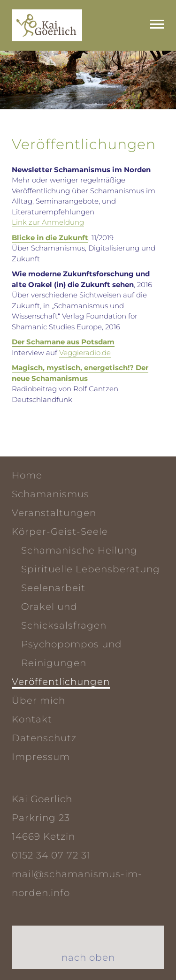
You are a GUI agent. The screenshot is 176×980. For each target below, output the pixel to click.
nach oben (88, 957)
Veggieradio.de (85, 353)
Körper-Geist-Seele (60, 532)
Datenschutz (44, 738)
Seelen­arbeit (53, 588)
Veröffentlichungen (61, 682)
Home (27, 475)
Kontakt (32, 719)
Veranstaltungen (54, 513)
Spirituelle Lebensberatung (91, 569)
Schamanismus (50, 494)
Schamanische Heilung (79, 550)
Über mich (38, 700)
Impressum (41, 757)
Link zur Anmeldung (48, 222)
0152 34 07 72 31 (51, 855)
